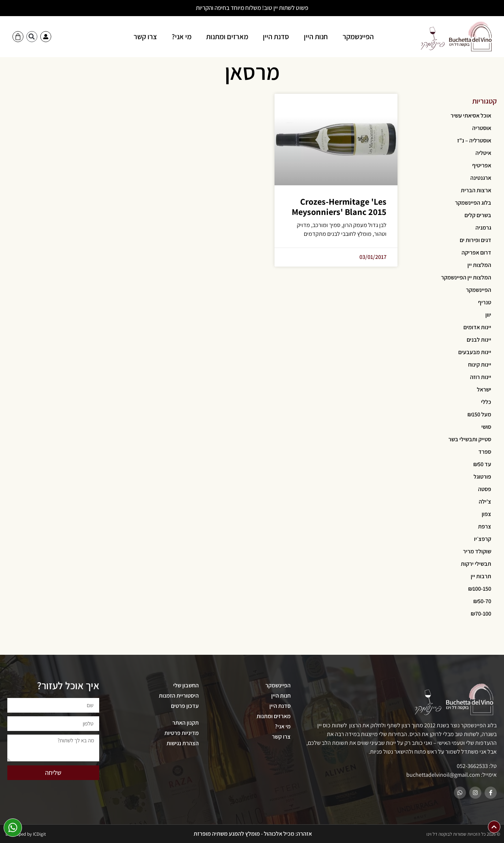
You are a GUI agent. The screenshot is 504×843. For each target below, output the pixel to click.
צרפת (485, 526)
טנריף (485, 302)
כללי (486, 402)
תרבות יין (481, 576)
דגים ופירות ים (475, 240)
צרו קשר (145, 37)
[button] (32, 37)
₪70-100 (481, 614)
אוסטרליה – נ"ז (474, 140)
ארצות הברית (476, 190)
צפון (486, 514)
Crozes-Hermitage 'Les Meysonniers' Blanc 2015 (339, 207)
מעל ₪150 (479, 414)
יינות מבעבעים (475, 352)
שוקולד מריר (477, 551)
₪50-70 (482, 601)
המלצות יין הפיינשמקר (466, 277)
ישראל (484, 389)
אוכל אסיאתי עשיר (471, 116)
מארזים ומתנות (227, 37)
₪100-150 (480, 589)
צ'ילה (485, 502)
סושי (486, 427)
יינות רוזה (481, 377)
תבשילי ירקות (476, 564)
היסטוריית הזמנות (179, 696)
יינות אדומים (477, 327)
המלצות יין (479, 265)
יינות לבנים (479, 340)
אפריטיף (482, 165)
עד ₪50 (482, 464)
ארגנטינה (481, 178)
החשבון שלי (186, 685)
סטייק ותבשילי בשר (470, 439)
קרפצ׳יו (483, 539)
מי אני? (182, 37)
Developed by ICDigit (26, 834)
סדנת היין (276, 37)
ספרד (485, 452)
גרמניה (483, 228)
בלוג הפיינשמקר (473, 203)
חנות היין (316, 37)
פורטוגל (482, 477)
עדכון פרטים (185, 706)
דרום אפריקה (476, 252)
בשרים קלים (478, 215)
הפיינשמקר (358, 37)
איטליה (483, 153)
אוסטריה (482, 128)
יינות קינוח (480, 365)
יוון (488, 315)
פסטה (485, 489)
